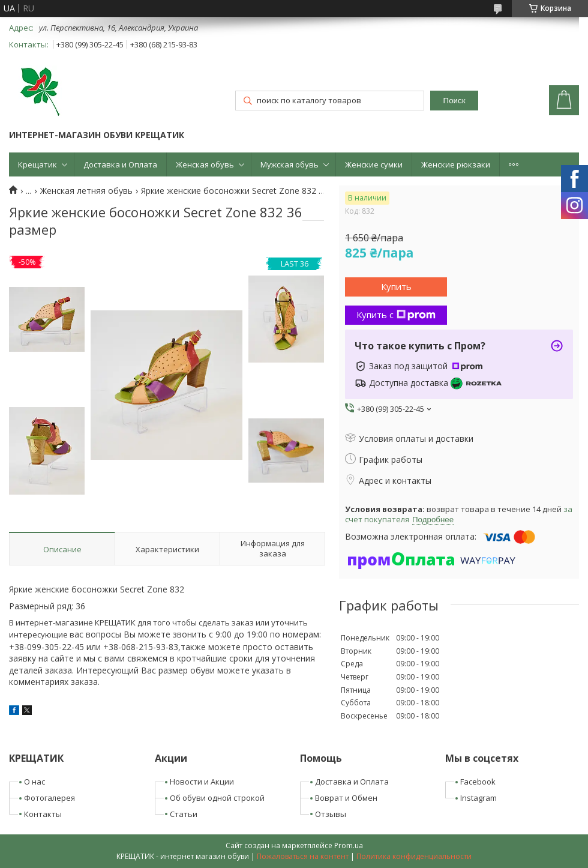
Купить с (396, 315)
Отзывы (331, 814)
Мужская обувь (289, 164)
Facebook (478, 782)
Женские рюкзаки (456, 164)
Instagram (478, 798)
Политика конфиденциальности (414, 856)
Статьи (184, 814)
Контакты (43, 814)
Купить (396, 286)
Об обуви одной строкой (217, 798)
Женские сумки (374, 164)
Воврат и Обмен (346, 798)
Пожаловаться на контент (303, 856)
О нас (34, 782)
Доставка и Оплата (120, 164)
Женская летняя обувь (86, 191)
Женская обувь (205, 164)
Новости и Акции (202, 782)
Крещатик (37, 164)
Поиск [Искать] (454, 101)
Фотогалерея (49, 798)
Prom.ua (349, 845)
